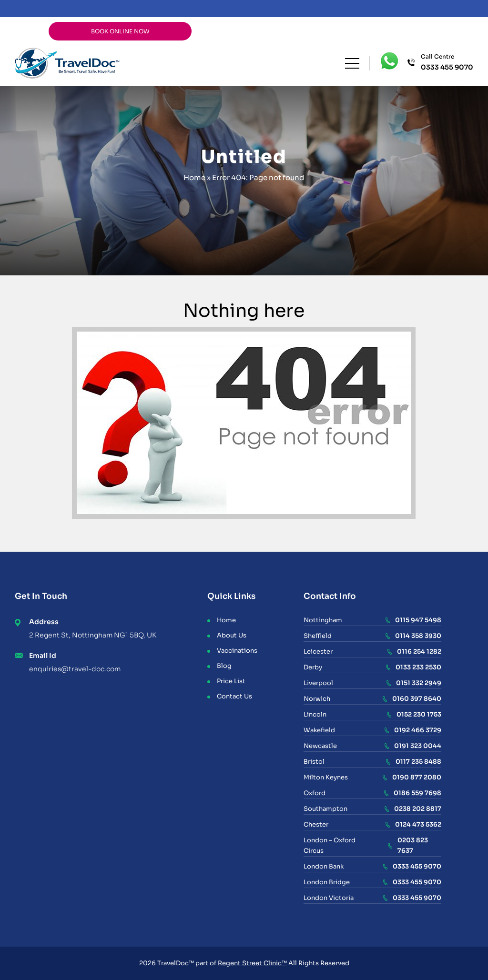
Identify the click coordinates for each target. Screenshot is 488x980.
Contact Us (234, 696)
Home (194, 177)
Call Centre (447, 63)
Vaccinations (237, 651)
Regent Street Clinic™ (252, 963)
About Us (232, 635)
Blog (224, 666)
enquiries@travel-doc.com (75, 669)
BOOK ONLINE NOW (120, 31)
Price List (231, 681)
